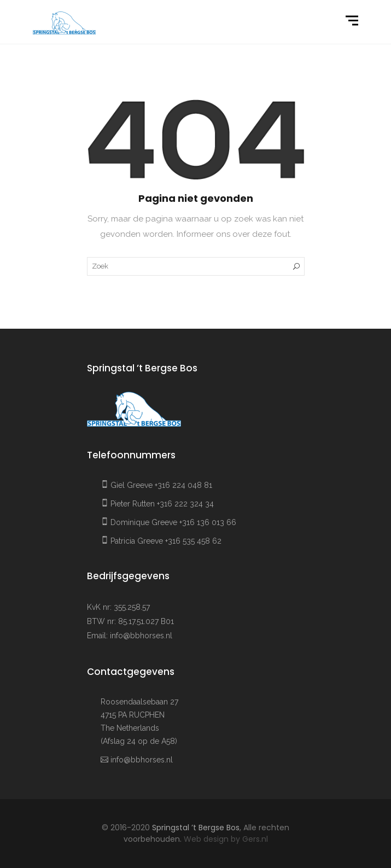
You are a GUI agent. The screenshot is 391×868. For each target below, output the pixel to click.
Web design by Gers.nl (226, 839)
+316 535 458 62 (193, 541)
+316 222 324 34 (185, 504)
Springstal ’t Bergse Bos (196, 828)
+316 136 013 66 (208, 522)
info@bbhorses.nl (141, 636)
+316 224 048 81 (183, 485)
